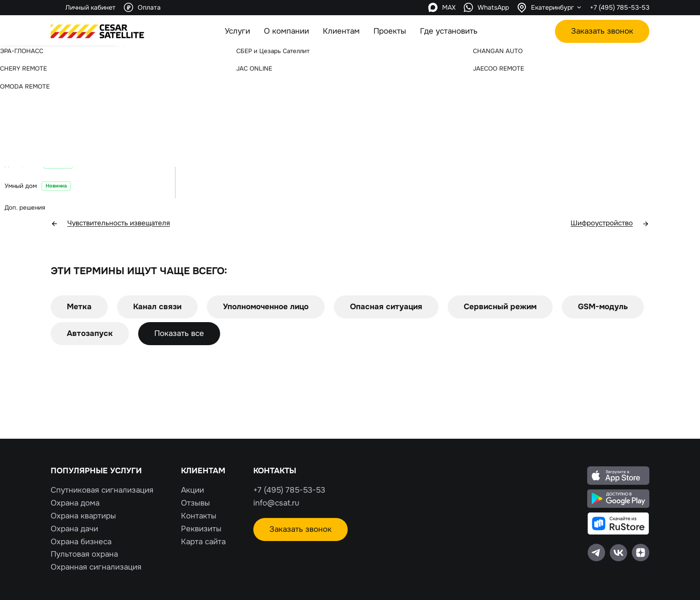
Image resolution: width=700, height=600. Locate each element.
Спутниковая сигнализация (102, 490)
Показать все (179, 334)
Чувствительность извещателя (117, 224)
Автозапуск (90, 334)
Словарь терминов (107, 65)
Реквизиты (201, 529)
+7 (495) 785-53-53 (620, 7)
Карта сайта (203, 542)
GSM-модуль (603, 308)
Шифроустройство (607, 224)
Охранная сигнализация (96, 567)
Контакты (199, 516)
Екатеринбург (552, 7)
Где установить (449, 31)
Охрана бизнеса (81, 542)
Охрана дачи (74, 529)
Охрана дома (75, 503)
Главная (61, 65)
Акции (192, 490)
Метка (79, 308)
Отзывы (195, 503)
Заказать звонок (602, 31)
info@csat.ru (276, 503)
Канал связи (157, 308)
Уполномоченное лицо (266, 308)
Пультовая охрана (84, 554)
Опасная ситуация (386, 308)
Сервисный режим (500, 308)
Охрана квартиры (83, 516)
